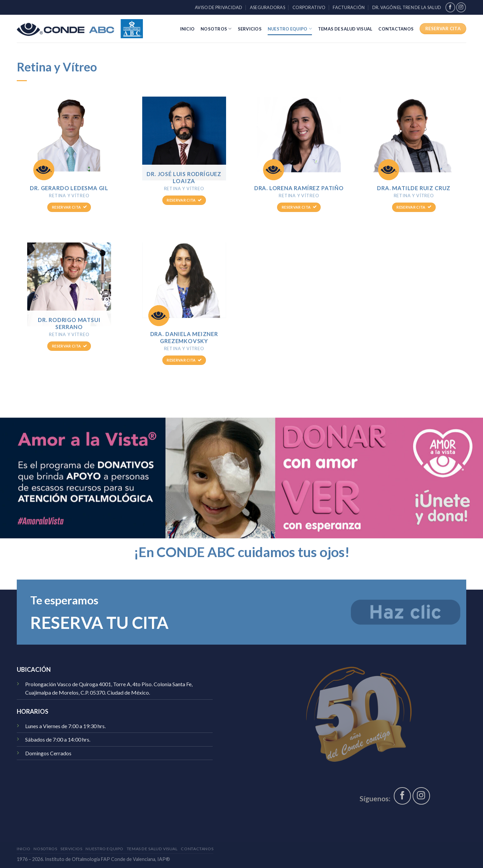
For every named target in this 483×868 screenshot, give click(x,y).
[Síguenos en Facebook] (450, 7)
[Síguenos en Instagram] (461, 7)
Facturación (349, 7)
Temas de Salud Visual (345, 29)
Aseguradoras (267, 7)
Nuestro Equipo (290, 29)
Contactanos (396, 29)
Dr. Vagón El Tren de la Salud (407, 7)
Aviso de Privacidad (219, 7)
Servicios (250, 29)
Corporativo (309, 7)
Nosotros (216, 29)
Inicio (187, 29)
